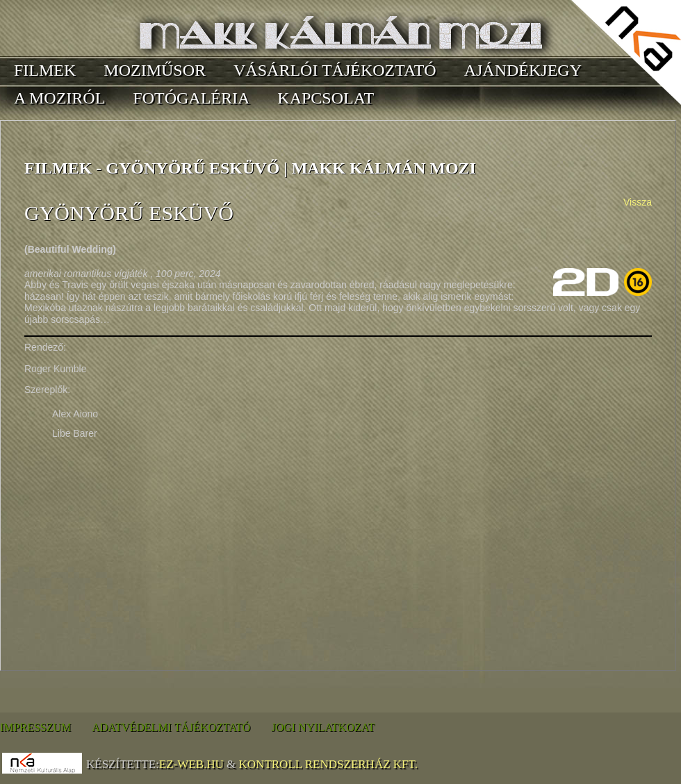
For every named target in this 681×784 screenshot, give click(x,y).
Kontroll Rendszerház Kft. (328, 764)
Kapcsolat (326, 98)
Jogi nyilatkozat (323, 727)
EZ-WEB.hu (191, 764)
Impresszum (35, 727)
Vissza (638, 202)
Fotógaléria (191, 98)
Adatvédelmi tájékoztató (171, 727)
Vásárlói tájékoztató (335, 70)
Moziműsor (155, 70)
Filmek (45, 70)
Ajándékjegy (523, 70)
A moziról (59, 98)
